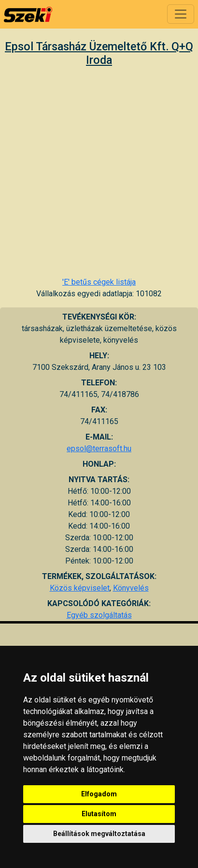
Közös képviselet (80, 588)
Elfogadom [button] (99, 794)
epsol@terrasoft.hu (99, 449)
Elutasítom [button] (99, 814)
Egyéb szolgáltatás (99, 615)
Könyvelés (131, 588)
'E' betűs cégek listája (99, 282)
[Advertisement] (96, 171)
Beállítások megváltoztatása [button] (99, 834)
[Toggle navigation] (181, 14)
